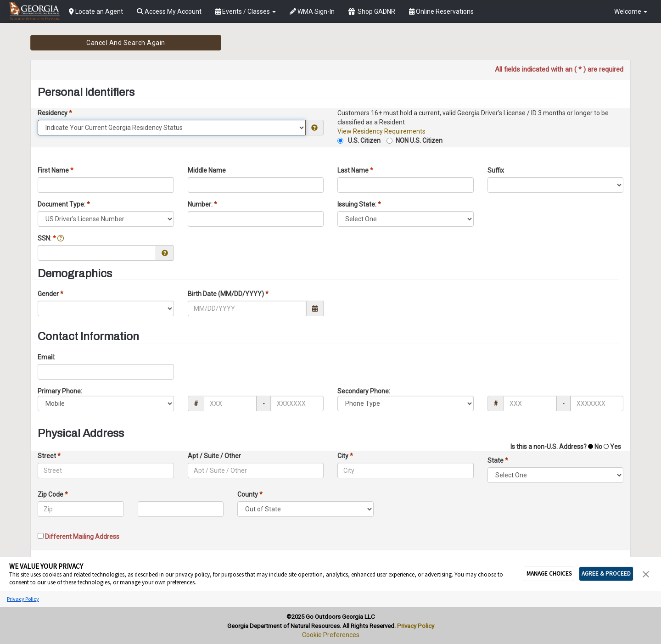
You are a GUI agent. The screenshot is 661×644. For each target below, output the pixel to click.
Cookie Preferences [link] (331, 635)
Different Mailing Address (81, 537)
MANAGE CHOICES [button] (549, 574)
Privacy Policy (23, 599)
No (598, 447)
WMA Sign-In (312, 11)
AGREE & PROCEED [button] (606, 574)
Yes (615, 447)
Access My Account (169, 11)
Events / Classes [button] (246, 11)
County (250, 494)
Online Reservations (441, 11)
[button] (646, 573)
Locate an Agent (96, 11)
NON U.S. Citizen (419, 140)
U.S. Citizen (364, 140)
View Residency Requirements (381, 131)
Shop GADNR (372, 11)
